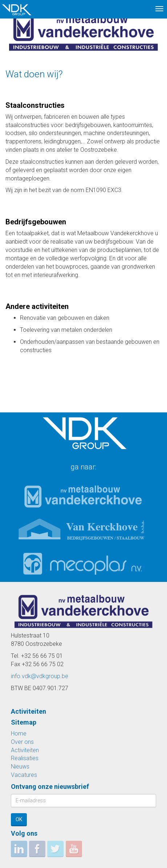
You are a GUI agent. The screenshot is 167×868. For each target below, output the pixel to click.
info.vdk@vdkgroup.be (40, 676)
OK (19, 819)
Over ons (22, 742)
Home (19, 733)
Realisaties (25, 758)
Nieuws (20, 767)
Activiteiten (25, 750)
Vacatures (24, 775)
